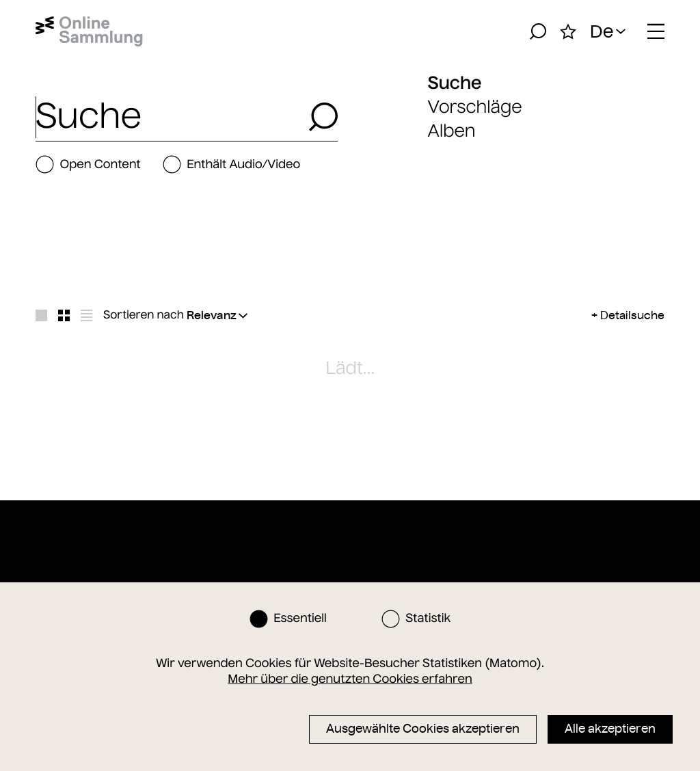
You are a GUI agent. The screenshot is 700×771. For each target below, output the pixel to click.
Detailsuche (632, 315)
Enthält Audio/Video (231, 164)
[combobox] (168, 117)
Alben (452, 131)
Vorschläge (475, 107)
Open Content (88, 164)
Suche (455, 83)
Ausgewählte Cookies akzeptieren (423, 729)
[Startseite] (89, 31)
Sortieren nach (144, 315)
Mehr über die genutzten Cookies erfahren (350, 679)
